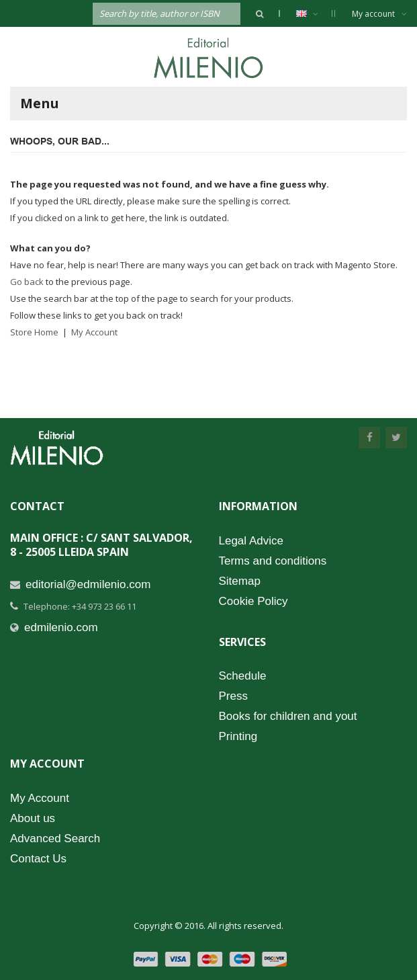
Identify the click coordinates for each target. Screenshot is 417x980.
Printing (238, 736)
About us (33, 818)
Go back (27, 282)
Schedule (243, 676)
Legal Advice (251, 541)
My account (379, 14)
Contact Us (38, 859)
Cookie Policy (253, 601)
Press (233, 696)
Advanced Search (55, 839)
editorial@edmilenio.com (88, 584)
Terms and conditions (273, 561)
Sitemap (240, 581)
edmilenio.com (61, 627)
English (314, 13)
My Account (94, 332)
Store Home (34, 332)
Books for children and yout (288, 716)
